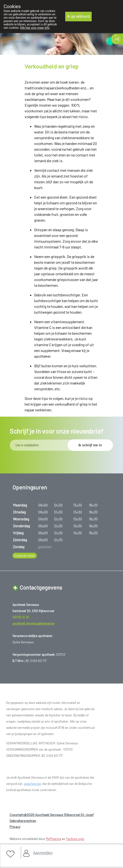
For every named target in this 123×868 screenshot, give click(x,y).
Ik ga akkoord (79, 16)
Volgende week (25, 556)
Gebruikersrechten (23, 821)
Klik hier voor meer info (35, 28)
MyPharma (54, 839)
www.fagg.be (32, 784)
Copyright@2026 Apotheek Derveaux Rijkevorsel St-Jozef (52, 815)
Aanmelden (43, 853)
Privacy (15, 827)
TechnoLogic (75, 839)
